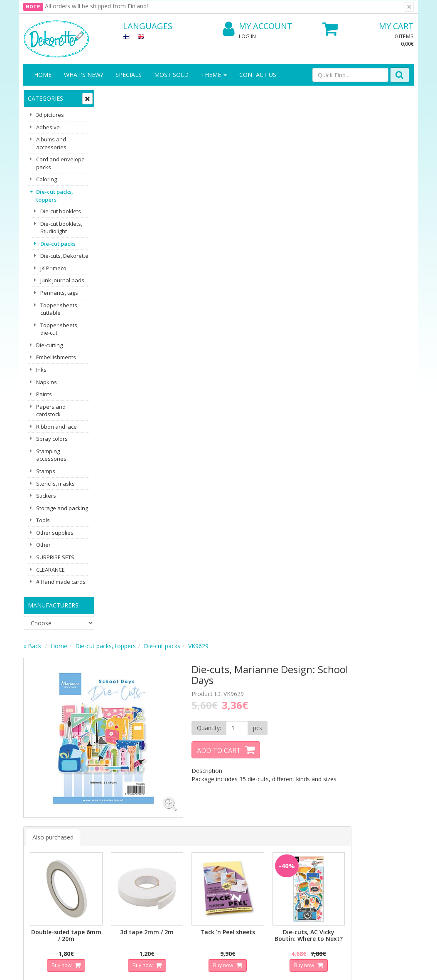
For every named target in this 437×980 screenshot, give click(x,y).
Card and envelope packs (60, 163)
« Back (112, 97)
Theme (214, 75)
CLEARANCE (50, 570)
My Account (258, 26)
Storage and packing (62, 508)
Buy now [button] (140, 404)
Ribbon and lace (56, 427)
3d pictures (50, 115)
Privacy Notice (104, 806)
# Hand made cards (61, 582)
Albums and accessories (51, 143)
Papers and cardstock (51, 411)
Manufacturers (53, 605)
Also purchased (133, 280)
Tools (43, 520)
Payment (96, 852)
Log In (247, 36)
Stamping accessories (51, 455)
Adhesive (48, 127)
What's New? (83, 75)
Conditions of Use (108, 840)
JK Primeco (53, 268)
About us (37, 806)
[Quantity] (306, 179)
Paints (44, 394)
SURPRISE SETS (55, 557)
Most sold (171, 75)
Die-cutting (49, 345)
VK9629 (278, 97)
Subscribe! (146, 755)
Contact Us (258, 75)
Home (43, 75)
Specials (129, 75)
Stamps (46, 471)
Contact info (41, 819)
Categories (45, 98)
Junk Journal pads (62, 280)
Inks (41, 370)
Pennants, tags (59, 293)
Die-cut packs (58, 244)
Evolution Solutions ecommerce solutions (362, 967)
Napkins (47, 382)
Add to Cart (290, 202)
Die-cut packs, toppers (55, 196)
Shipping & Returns (99, 823)
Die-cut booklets (61, 211)
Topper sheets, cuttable (59, 309)
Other (43, 545)
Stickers (46, 496)
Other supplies (55, 533)
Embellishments (56, 357)
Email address (148, 721)
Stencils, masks (55, 484)
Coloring (47, 179)
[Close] (409, 7)
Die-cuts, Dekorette (64, 256)
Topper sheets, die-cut (59, 329)
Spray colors (52, 439)
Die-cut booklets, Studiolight (61, 228)
